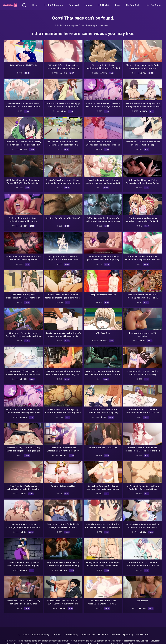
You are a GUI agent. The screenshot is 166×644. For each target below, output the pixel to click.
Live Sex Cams (153, 5)
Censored (74, 5)
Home (35, 5)
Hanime (89, 5)
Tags (117, 5)
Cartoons (57, 635)
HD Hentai (104, 5)
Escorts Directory (41, 635)
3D (19, 635)
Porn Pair (115, 635)
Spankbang (128, 635)
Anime (26, 635)
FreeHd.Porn (142, 635)
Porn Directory (71, 635)
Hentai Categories (53, 5)
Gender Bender (88, 635)
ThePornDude (133, 5)
